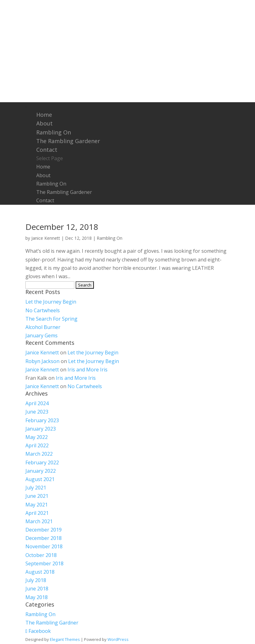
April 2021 (37, 513)
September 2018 (44, 563)
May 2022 (37, 437)
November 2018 (44, 546)
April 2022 (37, 445)
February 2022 (42, 462)
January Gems (42, 335)
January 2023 (41, 429)
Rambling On (54, 132)
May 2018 (37, 597)
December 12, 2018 (62, 227)
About (44, 123)
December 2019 (44, 530)
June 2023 (37, 412)
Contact (47, 150)
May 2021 (37, 505)
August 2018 (40, 572)
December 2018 (44, 538)
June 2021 (37, 496)
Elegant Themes (65, 639)
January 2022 (41, 471)
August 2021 (40, 479)
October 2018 (41, 555)
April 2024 (37, 403)
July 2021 (36, 488)
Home (44, 115)
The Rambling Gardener (68, 141)
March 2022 (39, 454)
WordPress (118, 639)
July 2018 (36, 580)
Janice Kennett (46, 238)
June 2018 (37, 589)
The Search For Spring (51, 319)
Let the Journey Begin (51, 302)
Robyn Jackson (42, 361)
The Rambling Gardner (52, 623)
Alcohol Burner (43, 327)
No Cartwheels (43, 310)
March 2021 (39, 521)
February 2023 (42, 420)
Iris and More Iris (88, 370)
